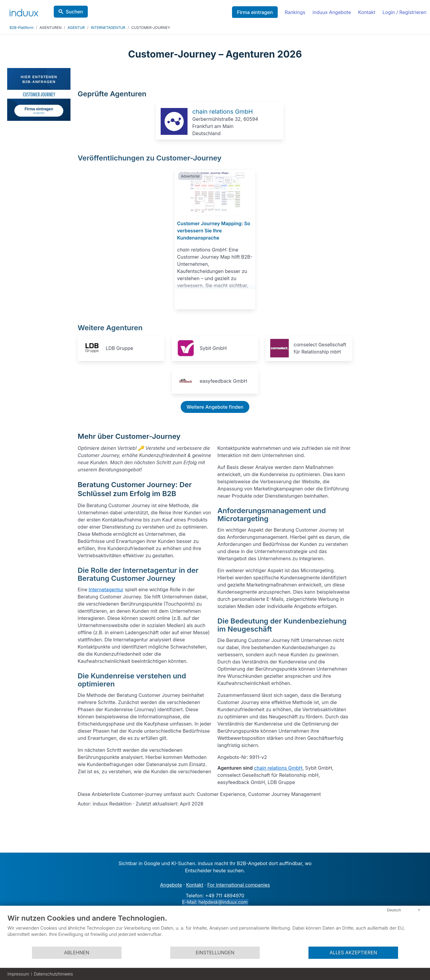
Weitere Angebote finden (215, 407)
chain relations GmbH (223, 112)
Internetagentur (106, 589)
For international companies (239, 885)
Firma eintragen (255, 12)
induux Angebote (332, 12)
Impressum (18, 974)
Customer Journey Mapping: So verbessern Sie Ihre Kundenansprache (214, 231)
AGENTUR (76, 28)
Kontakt (367, 12)
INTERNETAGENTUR (108, 28)
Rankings (295, 12)
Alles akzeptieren (353, 953)
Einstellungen (215, 953)
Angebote (171, 885)
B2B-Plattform (21, 28)
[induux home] (24, 11)
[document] (215, 930)
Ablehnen (76, 953)
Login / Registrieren (404, 12)
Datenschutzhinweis (53, 974)
